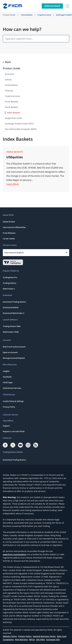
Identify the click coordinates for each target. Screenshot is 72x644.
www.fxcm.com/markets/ (15, 554)
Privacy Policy (9, 407)
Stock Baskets (12, 107)
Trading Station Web (12, 326)
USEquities (15, 157)
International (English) (14, 253)
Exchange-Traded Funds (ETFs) (19, 124)
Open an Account (10, 352)
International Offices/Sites (14, 227)
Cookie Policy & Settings (13, 401)
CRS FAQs (40, 640)
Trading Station (10, 283)
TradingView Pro (10, 277)
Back (7, 62)
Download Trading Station (14, 302)
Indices (8, 80)
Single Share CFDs (13, 118)
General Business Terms (44, 636)
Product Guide (9, 15)
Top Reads (7, 377)
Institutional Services (12, 388)
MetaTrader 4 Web (11, 332)
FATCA (32, 640)
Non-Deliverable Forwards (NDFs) (21, 129)
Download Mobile (11, 307)
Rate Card (62, 636)
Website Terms (10, 636)
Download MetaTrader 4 (13, 313)
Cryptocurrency (44, 15)
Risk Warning (21, 640)
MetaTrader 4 (9, 289)
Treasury (9, 91)
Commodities (27, 15)
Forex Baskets (12, 102)
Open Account (52, 6)
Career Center (9, 239)
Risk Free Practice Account (14, 347)
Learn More (13, 184)
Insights (6, 371)
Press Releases (9, 233)
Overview (9, 74)
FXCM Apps (8, 382)
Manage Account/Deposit (14, 358)
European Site (53, 640)
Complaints (8, 640)
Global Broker (9, 222)
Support (6, 426)
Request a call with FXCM (14, 431)
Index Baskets (13, 113)
